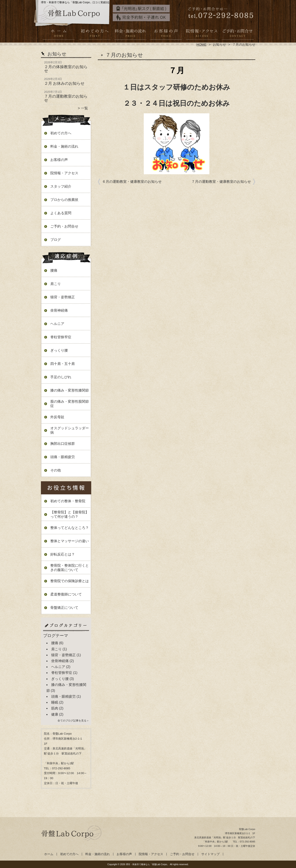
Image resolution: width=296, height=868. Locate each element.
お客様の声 (166, 34)
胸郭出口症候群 (63, 444)
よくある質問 (61, 213)
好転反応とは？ (63, 554)
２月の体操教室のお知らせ (66, 69)
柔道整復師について (66, 594)
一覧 (84, 108)
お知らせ (219, 44)
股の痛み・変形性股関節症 (70, 404)
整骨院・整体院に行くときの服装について (70, 568)
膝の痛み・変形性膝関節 (70, 390)
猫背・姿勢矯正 (63, 297)
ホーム (59, 34)
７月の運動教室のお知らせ (66, 98)
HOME (201, 44)
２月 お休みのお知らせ (64, 83)
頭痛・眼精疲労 (63, 457)
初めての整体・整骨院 (68, 501)
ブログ (56, 240)
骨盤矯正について (64, 608)
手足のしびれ (61, 377)
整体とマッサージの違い (70, 541)
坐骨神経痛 (59, 310)
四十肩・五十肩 (63, 364)
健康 (55, 714)
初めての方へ (95, 34)
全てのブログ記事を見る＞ (73, 721)
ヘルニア (57, 324)
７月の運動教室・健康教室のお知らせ (221, 182)
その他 (56, 470)
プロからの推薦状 (64, 200)
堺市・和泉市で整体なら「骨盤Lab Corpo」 (148, 864)
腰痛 (54, 270)
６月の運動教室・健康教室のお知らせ (132, 182)
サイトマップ (210, 854)
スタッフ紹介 (61, 186)
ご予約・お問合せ (237, 34)
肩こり (56, 284)
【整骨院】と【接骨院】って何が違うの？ (70, 514)
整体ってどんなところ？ (70, 528)
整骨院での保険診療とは (70, 581)
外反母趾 (57, 417)
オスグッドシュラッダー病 (70, 430)
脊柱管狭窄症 (61, 337)
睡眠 (55, 702)
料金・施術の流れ (130, 34)
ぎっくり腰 (59, 350)
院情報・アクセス (202, 34)
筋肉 (55, 708)
